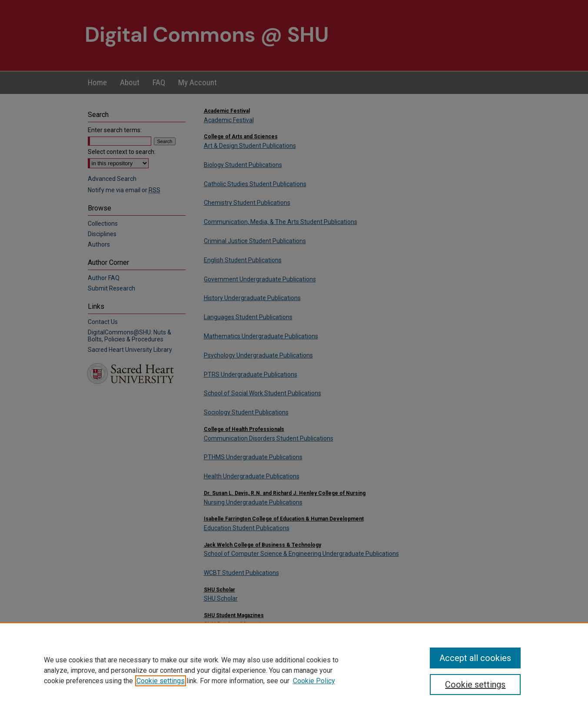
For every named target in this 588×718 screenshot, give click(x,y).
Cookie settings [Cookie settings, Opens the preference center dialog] (475, 685)
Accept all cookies (475, 658)
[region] (294, 670)
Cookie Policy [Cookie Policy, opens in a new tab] (314, 681)
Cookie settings (161, 681)
